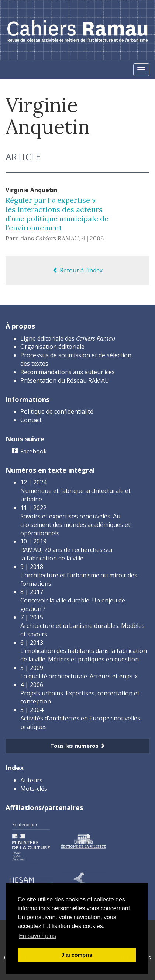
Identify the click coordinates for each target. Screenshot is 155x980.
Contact (31, 420)
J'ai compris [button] (77, 955)
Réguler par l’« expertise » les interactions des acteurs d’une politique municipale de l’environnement (57, 214)
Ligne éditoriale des (68, 338)
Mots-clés (34, 789)
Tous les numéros (78, 746)
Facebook (34, 451)
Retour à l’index (77, 270)
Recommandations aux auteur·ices (68, 372)
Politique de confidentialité (57, 411)
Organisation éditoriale (52, 347)
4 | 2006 (93, 238)
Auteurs (31, 780)
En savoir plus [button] (37, 936)
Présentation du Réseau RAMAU (65, 380)
